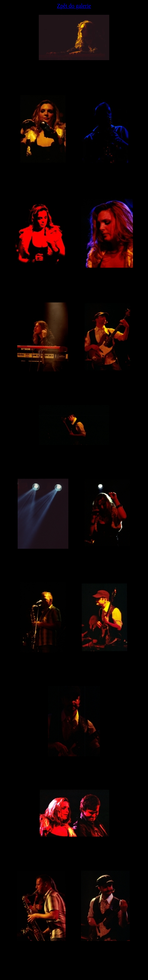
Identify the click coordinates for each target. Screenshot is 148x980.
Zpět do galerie (74, 6)
